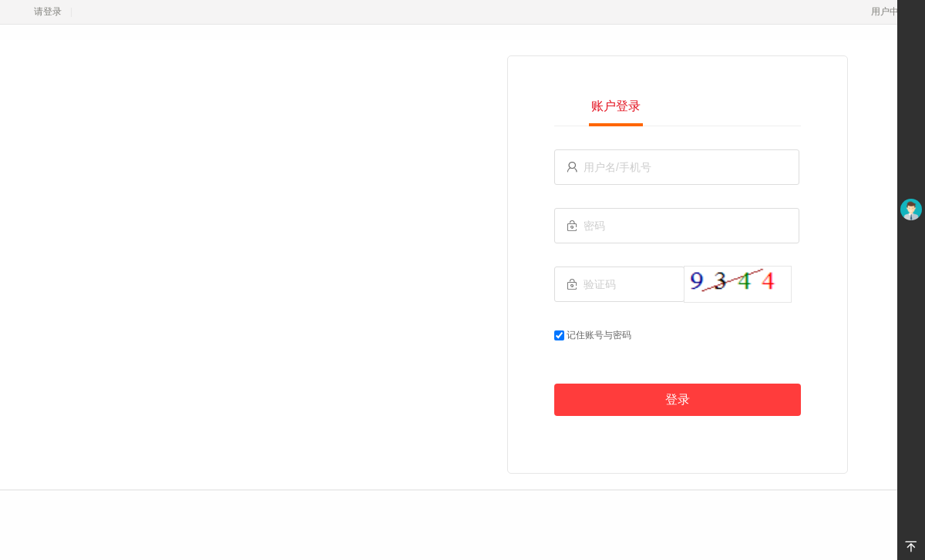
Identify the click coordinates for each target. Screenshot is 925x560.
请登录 (48, 12)
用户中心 (894, 12)
